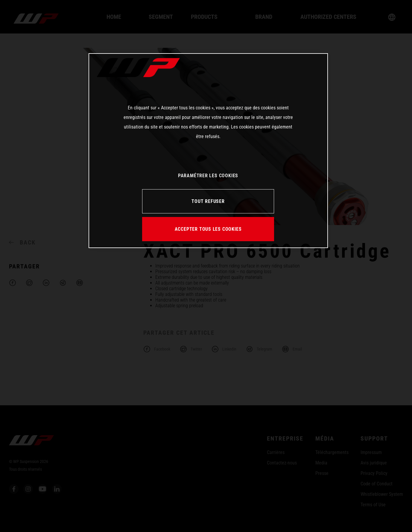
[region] (208, 151)
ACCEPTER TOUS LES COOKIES (208, 229)
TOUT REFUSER (208, 201)
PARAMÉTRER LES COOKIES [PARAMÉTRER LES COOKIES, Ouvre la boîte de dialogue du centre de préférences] (208, 176)
